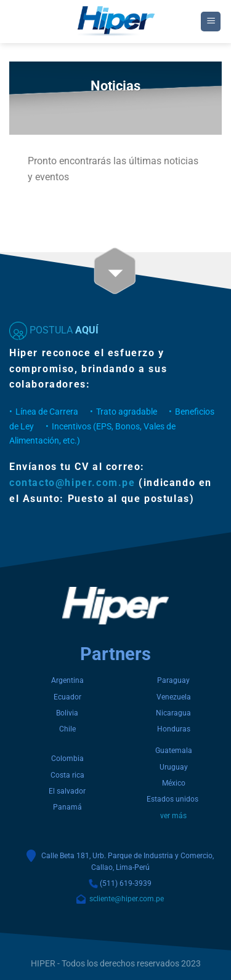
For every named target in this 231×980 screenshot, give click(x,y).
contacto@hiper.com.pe (72, 483)
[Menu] (211, 22)
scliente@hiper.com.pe (125, 899)
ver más (173, 816)
